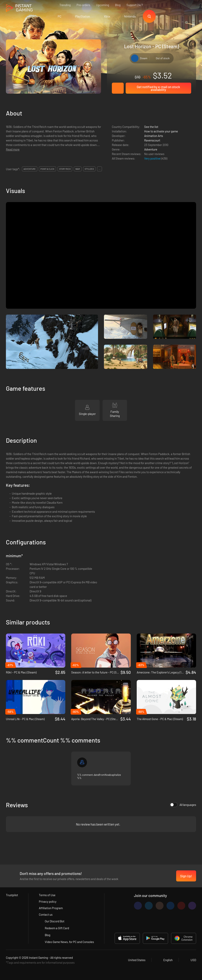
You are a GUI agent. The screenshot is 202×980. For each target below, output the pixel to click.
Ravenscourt (152, 140)
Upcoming (103, 5)
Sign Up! (186, 876)
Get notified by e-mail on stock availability (158, 88)
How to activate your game (161, 131)
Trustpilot (12, 895)
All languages (183, 805)
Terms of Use (47, 895)
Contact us (46, 914)
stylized (89, 169)
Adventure (151, 149)
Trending (65, 5)
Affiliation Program (51, 908)
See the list (151, 127)
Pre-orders (83, 5)
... (100, 169)
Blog (118, 5)
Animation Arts (154, 136)
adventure (30, 169)
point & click (47, 169)
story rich (65, 169)
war (78, 169)
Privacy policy (48, 901)
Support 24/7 (135, 5)
